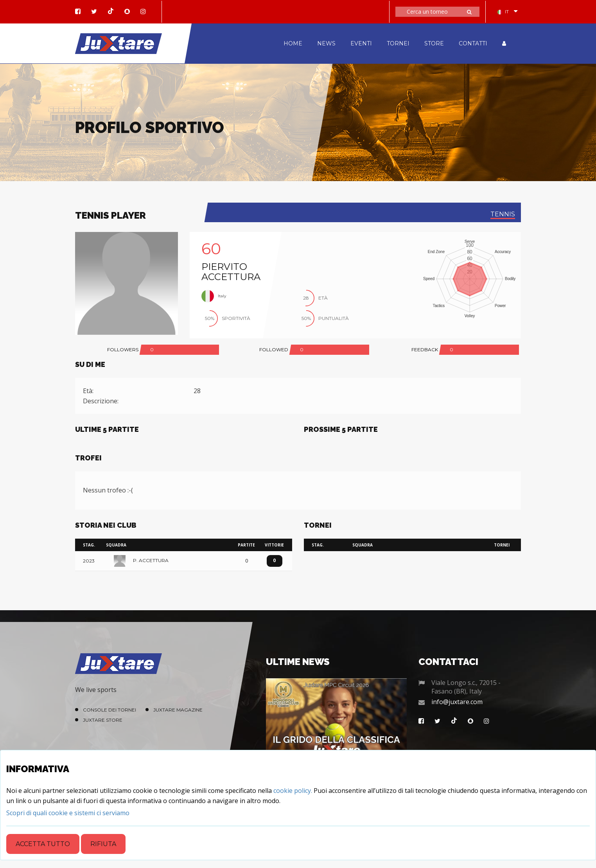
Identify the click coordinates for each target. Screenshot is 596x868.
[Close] (68, 813)
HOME (293, 43)
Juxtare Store (103, 720)
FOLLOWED (274, 350)
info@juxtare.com (457, 702)
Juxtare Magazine (178, 710)
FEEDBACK (425, 350)
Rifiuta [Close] (103, 844)
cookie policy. (293, 791)
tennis (503, 214)
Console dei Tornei (110, 710)
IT (503, 12)
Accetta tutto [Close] (43, 844)
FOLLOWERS (123, 350)
